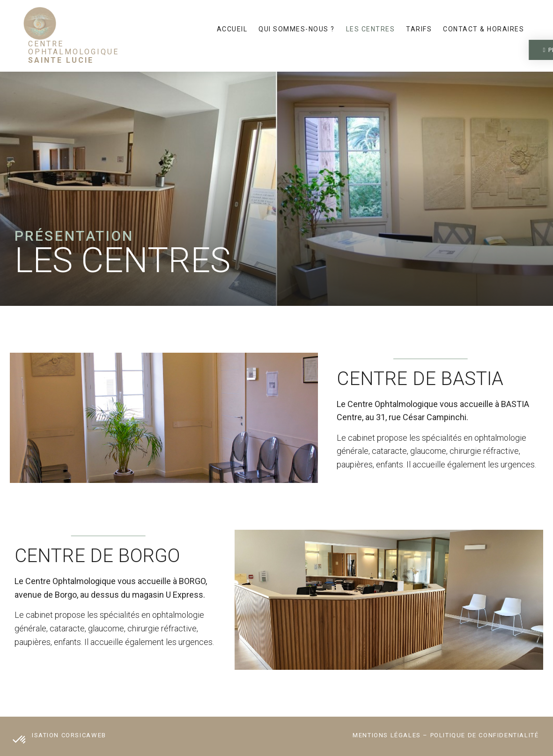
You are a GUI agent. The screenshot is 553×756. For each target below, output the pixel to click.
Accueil (232, 29)
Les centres (371, 29)
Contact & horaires (483, 29)
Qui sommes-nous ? (297, 29)
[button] (473, 50)
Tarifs (419, 29)
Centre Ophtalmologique (74, 52)
